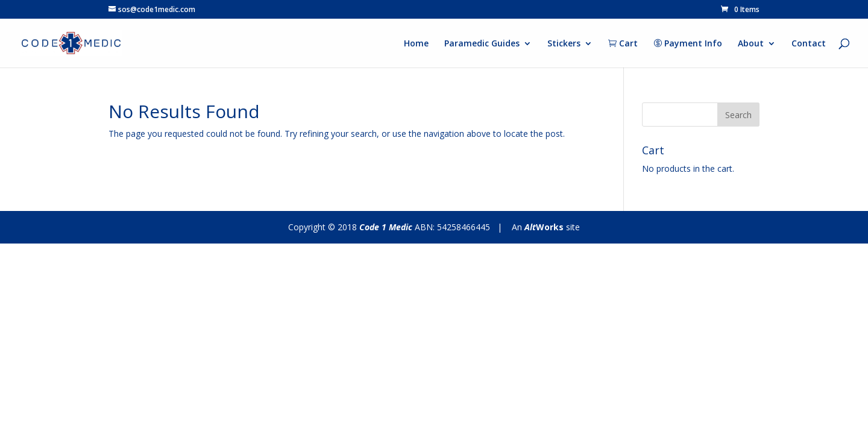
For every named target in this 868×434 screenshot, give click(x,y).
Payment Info (688, 44)
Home (416, 44)
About (751, 44)
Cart (623, 44)
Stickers (564, 44)
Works (544, 227)
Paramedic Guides (482, 44)
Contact (809, 44)
